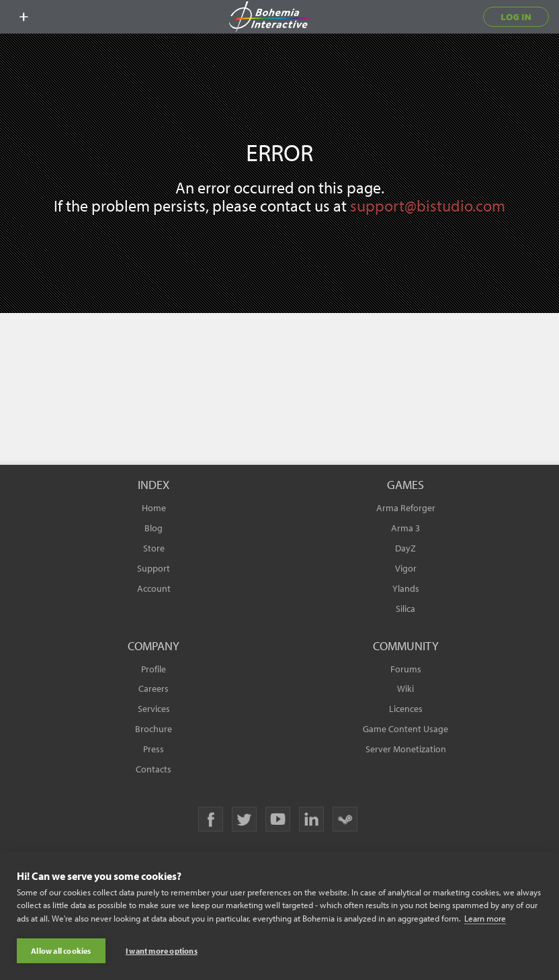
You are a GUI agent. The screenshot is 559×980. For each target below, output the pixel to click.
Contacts (154, 769)
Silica (405, 609)
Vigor (406, 568)
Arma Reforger (406, 508)
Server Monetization (406, 749)
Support (154, 568)
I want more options (162, 951)
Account (154, 588)
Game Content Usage (405, 729)
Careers (154, 688)
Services (154, 709)
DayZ (405, 548)
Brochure (154, 729)
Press (154, 749)
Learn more (485, 918)
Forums (406, 669)
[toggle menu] (24, 17)
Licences (406, 709)
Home (154, 508)
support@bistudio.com (428, 206)
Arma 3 (405, 528)
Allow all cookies (61, 951)
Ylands (406, 588)
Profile (154, 669)
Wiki (405, 688)
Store (154, 548)
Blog (154, 528)
